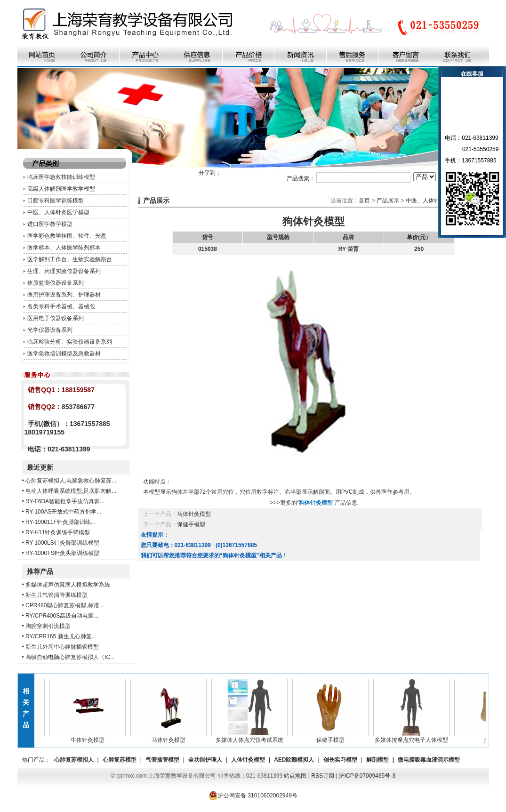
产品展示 (388, 201)
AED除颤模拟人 (294, 760)
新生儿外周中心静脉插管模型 (62, 647)
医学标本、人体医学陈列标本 (64, 248)
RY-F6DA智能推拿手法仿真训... (65, 501)
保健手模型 (191, 524)
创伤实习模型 (340, 760)
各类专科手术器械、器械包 (61, 306)
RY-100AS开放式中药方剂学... (63, 512)
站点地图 (295, 776)
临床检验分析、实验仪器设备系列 (70, 342)
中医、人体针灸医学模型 (58, 212)
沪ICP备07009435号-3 (367, 776)
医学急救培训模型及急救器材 (64, 354)
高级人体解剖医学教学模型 (61, 189)
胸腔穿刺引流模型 (48, 626)
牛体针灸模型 (89, 737)
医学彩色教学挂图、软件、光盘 (67, 236)
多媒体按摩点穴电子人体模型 (413, 737)
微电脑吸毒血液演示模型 (429, 760)
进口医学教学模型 (50, 224)
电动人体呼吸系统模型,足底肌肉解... (71, 491)
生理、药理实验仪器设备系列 (64, 271)
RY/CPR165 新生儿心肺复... (61, 636)
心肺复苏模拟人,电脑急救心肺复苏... (71, 481)
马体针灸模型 (194, 514)
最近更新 (40, 467)
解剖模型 (377, 760)
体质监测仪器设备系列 (56, 283)
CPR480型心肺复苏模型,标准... (65, 605)
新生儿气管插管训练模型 (56, 595)
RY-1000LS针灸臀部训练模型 (62, 543)
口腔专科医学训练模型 (56, 201)
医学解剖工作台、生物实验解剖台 (70, 259)
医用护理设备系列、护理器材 (64, 295)
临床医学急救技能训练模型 (61, 177)
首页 (364, 201)
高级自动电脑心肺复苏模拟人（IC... (70, 657)
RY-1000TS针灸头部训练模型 (62, 553)
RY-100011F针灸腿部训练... (60, 522)
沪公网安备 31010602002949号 (253, 796)
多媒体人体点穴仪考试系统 (251, 737)
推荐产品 (40, 571)
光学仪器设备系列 (50, 330)
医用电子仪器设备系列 (56, 318)
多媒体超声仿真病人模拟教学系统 (68, 585)
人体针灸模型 (248, 760)
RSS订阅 (323, 776)
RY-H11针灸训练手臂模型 (58, 532)
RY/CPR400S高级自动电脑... (62, 616)
